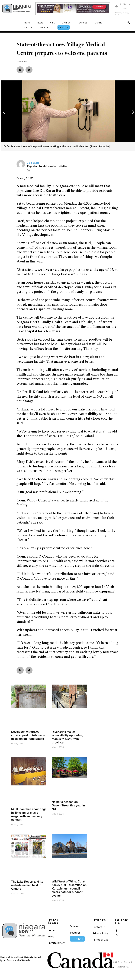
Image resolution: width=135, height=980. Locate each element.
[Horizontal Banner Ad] (73, 9)
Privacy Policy (100, 933)
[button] (128, 23)
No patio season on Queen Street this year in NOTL (68, 805)
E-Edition (77, 939)
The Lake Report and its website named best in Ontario (27, 885)
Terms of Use (100, 940)
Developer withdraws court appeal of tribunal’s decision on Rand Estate (28, 735)
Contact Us (99, 927)
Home (51, 930)
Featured (75, 933)
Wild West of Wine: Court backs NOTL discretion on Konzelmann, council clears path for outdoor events (69, 889)
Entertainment (56, 943)
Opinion (75, 926)
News (51, 936)
